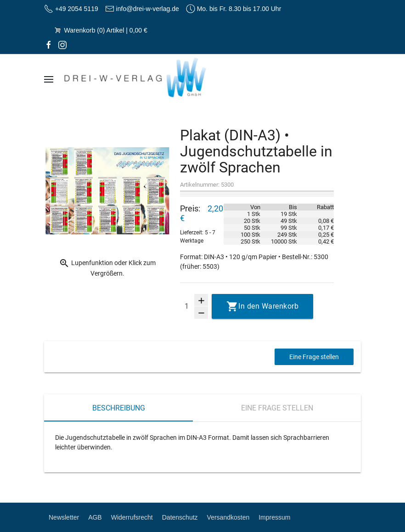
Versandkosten (228, 517)
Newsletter (64, 517)
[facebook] (49, 44)
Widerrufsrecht (132, 517)
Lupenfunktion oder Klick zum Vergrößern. (107, 267)
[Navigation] (49, 79)
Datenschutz (180, 517)
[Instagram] (62, 44)
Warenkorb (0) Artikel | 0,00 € (100, 30)
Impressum (274, 517)
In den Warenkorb (268, 306)
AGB (95, 517)
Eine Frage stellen (314, 357)
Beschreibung (119, 408)
